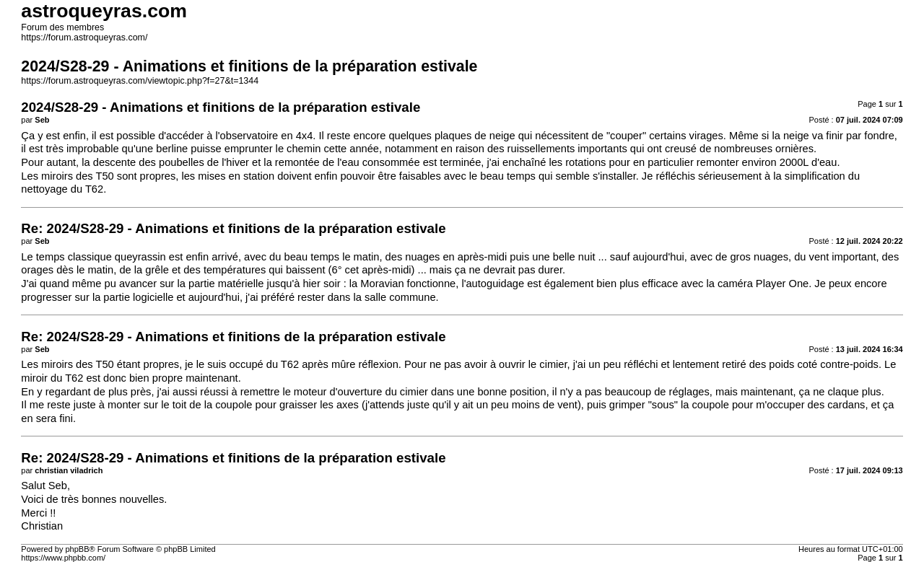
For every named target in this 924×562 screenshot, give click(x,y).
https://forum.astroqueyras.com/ (84, 38)
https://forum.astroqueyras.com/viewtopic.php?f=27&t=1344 (140, 81)
